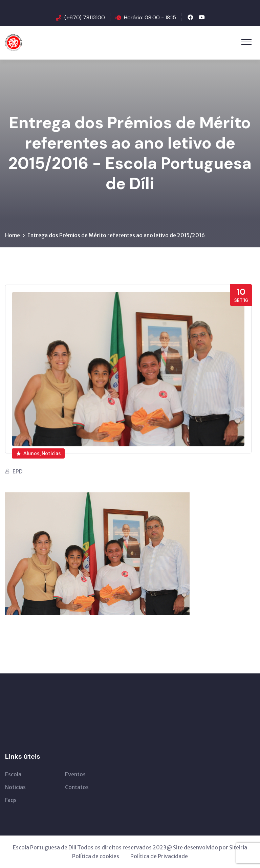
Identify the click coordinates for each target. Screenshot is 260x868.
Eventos (75, 774)
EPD (18, 471)
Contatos (77, 787)
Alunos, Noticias (38, 453)
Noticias (15, 787)
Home (13, 235)
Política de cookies (96, 856)
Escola (13, 774)
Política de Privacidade (159, 856)
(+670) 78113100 (85, 17)
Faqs (11, 800)
